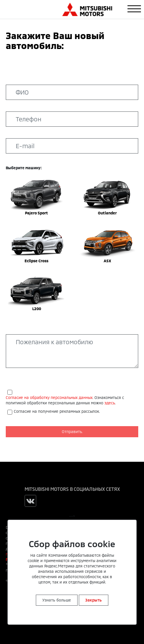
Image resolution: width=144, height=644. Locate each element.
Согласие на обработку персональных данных (49, 397)
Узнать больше (57, 600)
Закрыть (94, 600)
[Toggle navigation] (134, 9)
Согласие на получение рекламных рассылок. (57, 411)
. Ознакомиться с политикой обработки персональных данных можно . (65, 400)
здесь (110, 403)
